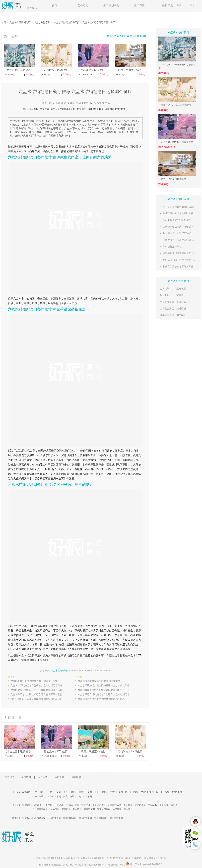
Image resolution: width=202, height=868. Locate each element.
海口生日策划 (178, 792)
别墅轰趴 (181, 315)
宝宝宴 (180, 295)
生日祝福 (181, 302)
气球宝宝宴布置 (40, 809)
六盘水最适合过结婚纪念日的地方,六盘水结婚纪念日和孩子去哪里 (107, 694)
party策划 (55, 809)
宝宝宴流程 (140, 805)
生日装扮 (117, 809)
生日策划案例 (111, 5)
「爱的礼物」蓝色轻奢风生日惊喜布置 (177, 66)
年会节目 (164, 805)
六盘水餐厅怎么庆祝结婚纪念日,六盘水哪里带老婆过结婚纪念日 (40, 694)
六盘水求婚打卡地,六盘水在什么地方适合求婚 (34, 681)
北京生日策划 (39, 792)
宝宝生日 (86, 805)
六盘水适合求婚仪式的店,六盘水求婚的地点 (100, 681)
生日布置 (139, 5)
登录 (193, 5)
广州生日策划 (147, 792)
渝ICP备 (114, 865)
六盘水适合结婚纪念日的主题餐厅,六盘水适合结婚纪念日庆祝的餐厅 (40, 690)
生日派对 (165, 295)
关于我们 (9, 777)
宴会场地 (128, 809)
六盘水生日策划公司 (20, 22)
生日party (152, 805)
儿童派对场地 (114, 805)
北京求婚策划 (39, 818)
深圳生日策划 (163, 792)
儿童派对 (37, 805)
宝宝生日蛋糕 (104, 809)
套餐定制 (83, 5)
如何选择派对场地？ (173, 247)
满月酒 (174, 805)
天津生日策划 (70, 792)
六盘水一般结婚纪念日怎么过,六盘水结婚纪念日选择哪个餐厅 (40, 685)
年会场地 (77, 809)
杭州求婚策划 (101, 818)
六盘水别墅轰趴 (42, 22)
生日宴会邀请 (167, 302)
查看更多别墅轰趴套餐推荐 (127, 36)
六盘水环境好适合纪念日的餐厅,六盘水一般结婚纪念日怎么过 (107, 685)
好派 (63, 858)
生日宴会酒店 (167, 308)
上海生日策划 (54, 792)
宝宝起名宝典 (72, 805)
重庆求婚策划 (85, 818)
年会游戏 (128, 805)
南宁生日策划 (85, 796)
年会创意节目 (99, 805)
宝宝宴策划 (89, 809)
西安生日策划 (70, 796)
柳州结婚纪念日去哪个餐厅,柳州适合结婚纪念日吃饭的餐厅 (40, 699)
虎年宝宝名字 (167, 315)
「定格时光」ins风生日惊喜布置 (175, 105)
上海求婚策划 (54, 818)
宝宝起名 (66, 809)
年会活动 (59, 805)
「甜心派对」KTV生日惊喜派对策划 (177, 142)
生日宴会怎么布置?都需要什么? (179, 233)
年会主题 (48, 805)
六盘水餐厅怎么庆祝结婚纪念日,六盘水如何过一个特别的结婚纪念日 (107, 690)
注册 (179, 5)
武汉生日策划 (54, 796)
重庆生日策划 (85, 792)
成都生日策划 (39, 796)
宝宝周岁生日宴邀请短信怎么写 (179, 253)
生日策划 (168, 5)
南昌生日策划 (132, 792)
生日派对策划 (83, 858)
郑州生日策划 (101, 792)
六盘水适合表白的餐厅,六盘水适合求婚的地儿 (101, 699)
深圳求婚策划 (70, 818)
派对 (114, 465)
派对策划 (181, 308)
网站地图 (76, 777)
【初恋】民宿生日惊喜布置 (172, 179)
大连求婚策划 (116, 818)
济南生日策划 (116, 792)
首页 (55, 5)
